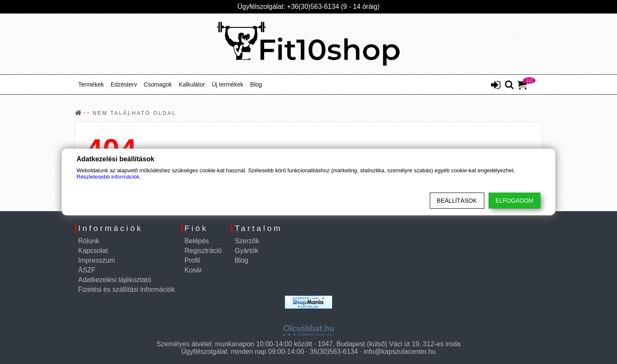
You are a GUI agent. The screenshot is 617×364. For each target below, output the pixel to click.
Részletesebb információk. (109, 177)
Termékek (91, 84)
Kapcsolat (93, 251)
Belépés (197, 241)
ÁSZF (87, 270)
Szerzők (247, 241)
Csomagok (158, 84)
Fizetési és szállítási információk (127, 289)
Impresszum (97, 260)
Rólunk (89, 241)
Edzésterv (124, 84)
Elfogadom (515, 201)
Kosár (194, 270)
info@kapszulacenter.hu (400, 352)
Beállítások (457, 201)
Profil (192, 260)
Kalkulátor (192, 84)
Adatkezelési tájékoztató (115, 280)
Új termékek (228, 84)
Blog (256, 84)
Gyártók (246, 251)
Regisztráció (203, 251)
